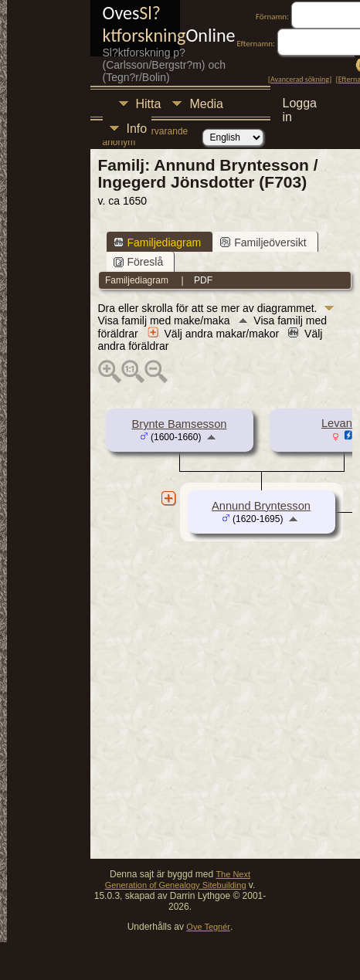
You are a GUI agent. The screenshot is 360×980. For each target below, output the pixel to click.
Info (137, 129)
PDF (203, 280)
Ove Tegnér (208, 927)
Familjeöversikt (263, 242)
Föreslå (139, 262)
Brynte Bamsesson (179, 424)
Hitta (149, 104)
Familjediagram (158, 242)
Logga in (300, 105)
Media (206, 104)
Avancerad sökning (300, 79)
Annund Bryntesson (261, 506)
